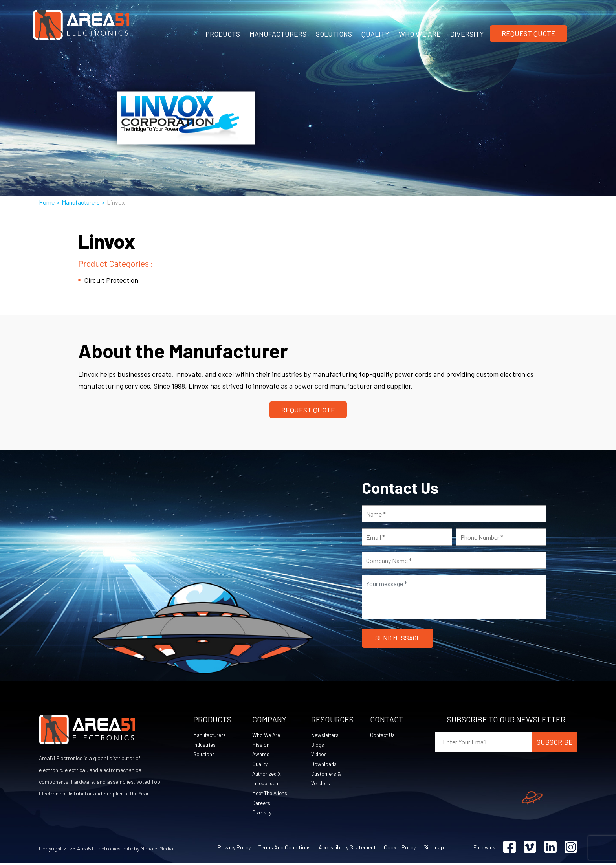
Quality (260, 765)
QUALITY (375, 34)
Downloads (324, 765)
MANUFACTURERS (278, 34)
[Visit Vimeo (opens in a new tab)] (530, 849)
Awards (261, 755)
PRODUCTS (223, 34)
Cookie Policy (400, 849)
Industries (205, 745)
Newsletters (326, 735)
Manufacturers (81, 202)
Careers (262, 804)
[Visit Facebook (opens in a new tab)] (510, 849)
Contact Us (384, 735)
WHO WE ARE (420, 34)
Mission (261, 745)
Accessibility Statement (347, 849)
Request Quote (529, 33)
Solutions (205, 755)
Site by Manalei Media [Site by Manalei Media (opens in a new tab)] (148, 850)
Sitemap (434, 849)
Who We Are (266, 735)
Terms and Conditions (285, 849)
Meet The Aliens (270, 794)
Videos (319, 755)
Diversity (262, 814)
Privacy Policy (234, 849)
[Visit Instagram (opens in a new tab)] (571, 849)
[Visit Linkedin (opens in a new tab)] (550, 849)
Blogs (318, 745)
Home (47, 202)
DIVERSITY (467, 34)
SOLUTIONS (334, 34)
